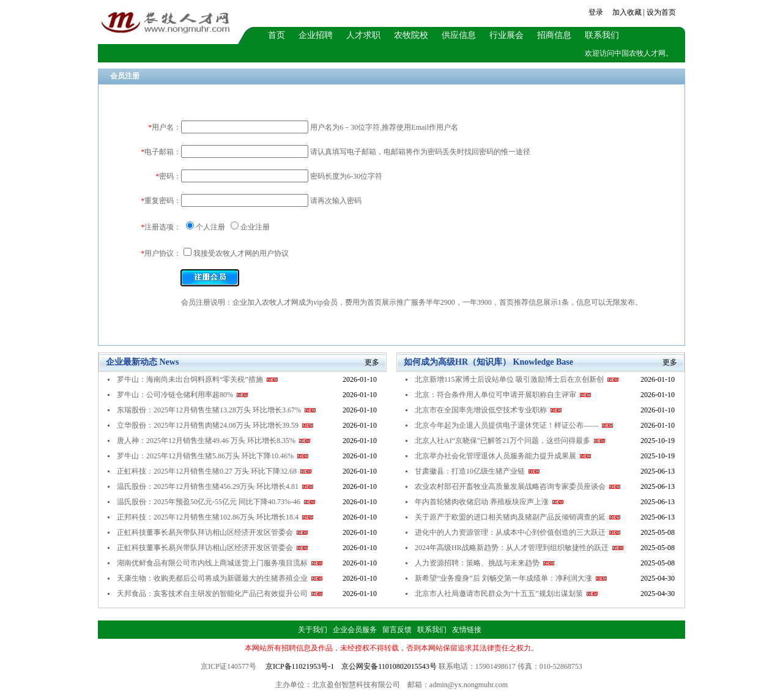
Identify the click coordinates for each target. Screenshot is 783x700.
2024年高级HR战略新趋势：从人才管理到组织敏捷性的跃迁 (519, 548)
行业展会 (507, 35)
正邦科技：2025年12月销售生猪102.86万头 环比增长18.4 (215, 517)
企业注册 (255, 227)
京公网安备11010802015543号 (389, 666)
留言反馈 (397, 630)
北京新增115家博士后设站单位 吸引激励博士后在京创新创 (517, 379)
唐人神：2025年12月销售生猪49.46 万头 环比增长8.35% (213, 441)
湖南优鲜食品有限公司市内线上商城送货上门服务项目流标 (220, 563)
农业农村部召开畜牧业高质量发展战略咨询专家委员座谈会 (518, 486)
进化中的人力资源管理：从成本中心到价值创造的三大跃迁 (518, 532)
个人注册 (210, 227)
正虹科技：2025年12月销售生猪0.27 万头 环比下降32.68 (214, 471)
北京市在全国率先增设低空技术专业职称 (488, 410)
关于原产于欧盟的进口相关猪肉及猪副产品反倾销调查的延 (518, 517)
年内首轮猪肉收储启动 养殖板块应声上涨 (489, 502)
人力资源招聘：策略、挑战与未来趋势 (484, 563)
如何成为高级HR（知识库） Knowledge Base (488, 362)
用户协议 (274, 253)
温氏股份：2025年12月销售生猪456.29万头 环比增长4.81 (215, 486)
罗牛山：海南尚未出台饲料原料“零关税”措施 (197, 379)
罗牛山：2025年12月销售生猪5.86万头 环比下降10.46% (213, 456)
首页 (276, 35)
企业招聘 (316, 35)
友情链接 (467, 630)
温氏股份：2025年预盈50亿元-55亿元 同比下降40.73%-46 (216, 502)
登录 (596, 12)
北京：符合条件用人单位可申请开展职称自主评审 (503, 395)
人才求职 (363, 35)
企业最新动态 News (142, 362)
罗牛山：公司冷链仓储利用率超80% (182, 395)
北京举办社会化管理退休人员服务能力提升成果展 (503, 456)
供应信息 (459, 35)
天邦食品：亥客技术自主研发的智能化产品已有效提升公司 (220, 594)
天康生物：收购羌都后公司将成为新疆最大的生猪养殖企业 (220, 578)
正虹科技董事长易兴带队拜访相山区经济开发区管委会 (212, 532)
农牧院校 (411, 35)
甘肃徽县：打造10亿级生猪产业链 (477, 471)
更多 (372, 362)
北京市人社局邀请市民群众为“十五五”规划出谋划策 (506, 594)
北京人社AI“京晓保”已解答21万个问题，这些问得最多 (510, 441)
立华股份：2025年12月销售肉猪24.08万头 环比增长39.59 (215, 425)
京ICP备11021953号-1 (300, 666)
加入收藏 (627, 12)
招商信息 (554, 35)
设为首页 (661, 12)
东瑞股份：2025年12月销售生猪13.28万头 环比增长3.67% (216, 410)
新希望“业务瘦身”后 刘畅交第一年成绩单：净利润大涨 (511, 578)
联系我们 (602, 35)
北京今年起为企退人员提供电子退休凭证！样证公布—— (514, 425)
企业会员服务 (355, 630)
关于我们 (313, 630)
